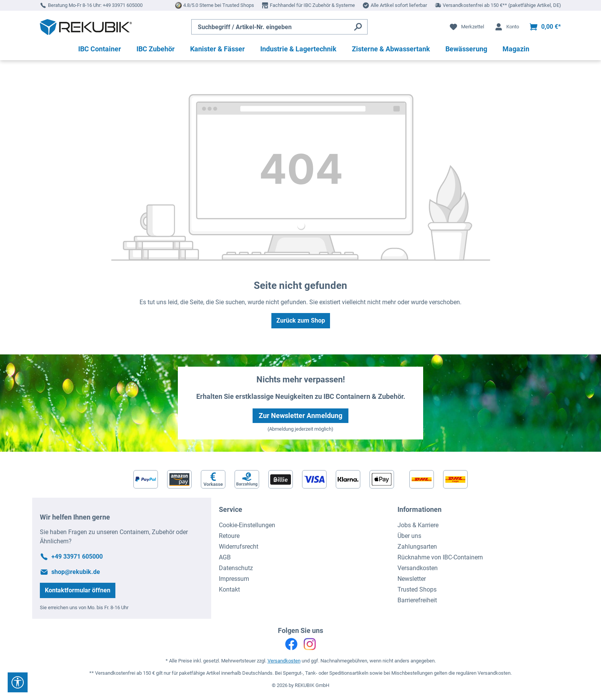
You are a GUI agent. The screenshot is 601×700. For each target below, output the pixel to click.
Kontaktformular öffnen (78, 590)
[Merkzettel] (466, 27)
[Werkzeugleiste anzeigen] (18, 682)
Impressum (234, 579)
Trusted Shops (417, 589)
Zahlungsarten (417, 547)
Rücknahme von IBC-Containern (440, 557)
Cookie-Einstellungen (247, 525)
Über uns (409, 536)
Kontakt (229, 589)
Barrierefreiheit (417, 600)
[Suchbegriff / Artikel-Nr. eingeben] (270, 27)
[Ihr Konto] (507, 27)
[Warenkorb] (545, 27)
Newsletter (412, 579)
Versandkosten (418, 568)
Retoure (229, 536)
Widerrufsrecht (239, 547)
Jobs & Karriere (418, 525)
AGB (225, 557)
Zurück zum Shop (301, 320)
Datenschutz (236, 568)
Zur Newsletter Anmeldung (300, 416)
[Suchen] (358, 27)
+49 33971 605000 (123, 5)
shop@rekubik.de (76, 572)
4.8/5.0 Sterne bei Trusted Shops (219, 5)
